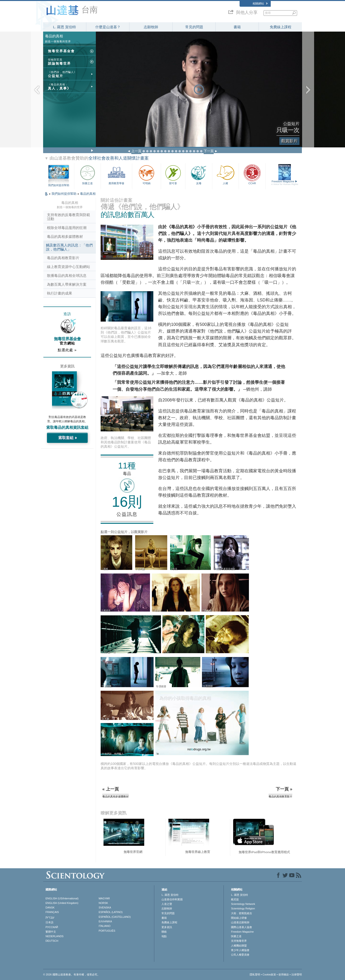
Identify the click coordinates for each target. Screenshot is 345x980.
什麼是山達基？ (108, 27)
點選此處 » (67, 350)
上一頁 (136, 151)
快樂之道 (87, 174)
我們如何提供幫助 (59, 185)
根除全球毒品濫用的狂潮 (67, 228)
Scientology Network (243, 904)
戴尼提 (235, 899)
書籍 (237, 27)
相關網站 (260, 4)
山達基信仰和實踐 (172, 899)
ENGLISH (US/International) (62, 898)
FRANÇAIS (52, 912)
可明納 (147, 174)
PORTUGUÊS (107, 931)
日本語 (49, 922)
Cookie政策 (269, 974)
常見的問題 (194, 27)
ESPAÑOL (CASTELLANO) (115, 917)
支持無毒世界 (239, 941)
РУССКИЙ (52, 927)
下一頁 (209, 151)
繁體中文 (51, 932)
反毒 (199, 174)
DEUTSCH (52, 941)
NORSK (103, 903)
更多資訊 (167, 927)
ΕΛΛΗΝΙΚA (105, 921)
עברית (50, 917)
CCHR (252, 174)
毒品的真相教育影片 (63, 258)
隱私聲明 (255, 974)
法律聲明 (297, 974)
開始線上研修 (239, 918)
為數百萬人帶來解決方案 (67, 284)
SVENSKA (105, 908)
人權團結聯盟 (239, 946)
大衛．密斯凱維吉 (241, 913)
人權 (225, 174)
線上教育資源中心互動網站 (69, 267)
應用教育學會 (116, 174)
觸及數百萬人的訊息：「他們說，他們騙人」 (69, 247)
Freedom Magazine (285, 183)
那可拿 (173, 174)
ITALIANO (105, 926)
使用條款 (284, 974)
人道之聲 (167, 904)
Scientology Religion (243, 908)
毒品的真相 (88, 194)
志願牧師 (151, 27)
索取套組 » (67, 438)
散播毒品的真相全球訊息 (67, 276)
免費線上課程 (281, 27)
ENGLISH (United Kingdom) (62, 903)
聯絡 (164, 932)
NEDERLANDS (55, 936)
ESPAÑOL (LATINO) (111, 912)
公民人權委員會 (240, 955)
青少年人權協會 (240, 950)
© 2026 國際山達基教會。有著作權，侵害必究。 (72, 974)
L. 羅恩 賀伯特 (65, 27)
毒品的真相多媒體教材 (65, 237)
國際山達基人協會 (241, 927)
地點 (164, 936)
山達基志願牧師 (240, 922)
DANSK (50, 908)
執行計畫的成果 (60, 293)
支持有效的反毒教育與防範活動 (69, 217)
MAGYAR (104, 898)
